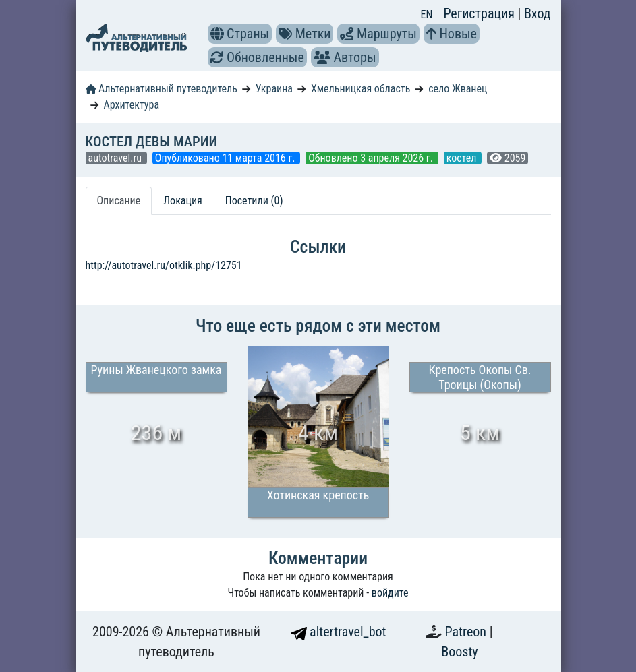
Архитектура (131, 105)
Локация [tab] (183, 201)
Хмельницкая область (360, 89)
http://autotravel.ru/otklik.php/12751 (164, 265)
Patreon (467, 632)
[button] (217, 34)
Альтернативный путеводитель (162, 89)
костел (463, 158)
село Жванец (458, 89)
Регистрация (480, 13)
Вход (538, 13)
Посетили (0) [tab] (254, 201)
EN (427, 14)
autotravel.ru (116, 158)
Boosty (459, 652)
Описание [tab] (119, 201)
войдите (390, 593)
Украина (274, 89)
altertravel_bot (339, 632)
